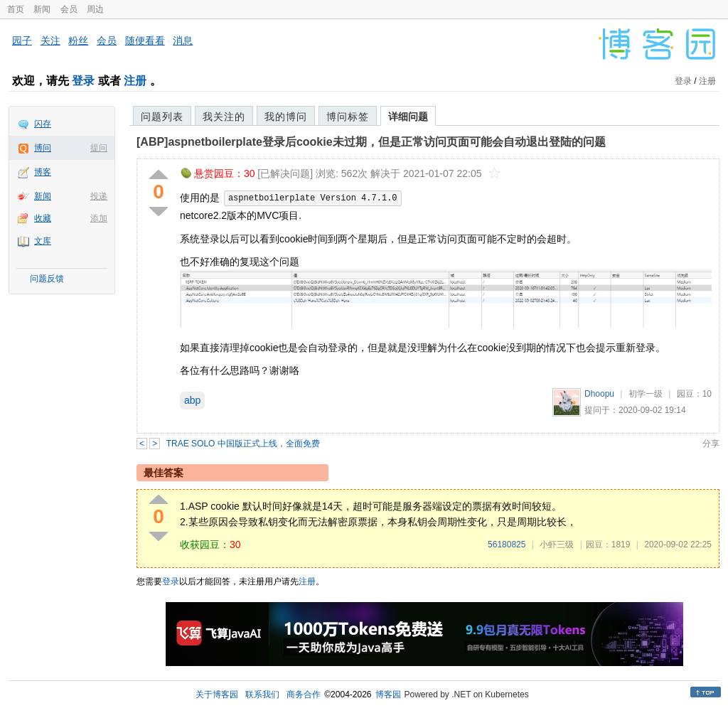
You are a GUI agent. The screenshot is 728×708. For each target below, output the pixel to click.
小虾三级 (557, 545)
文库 (43, 241)
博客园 (388, 694)
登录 (83, 81)
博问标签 (348, 117)
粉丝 (78, 41)
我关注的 (224, 117)
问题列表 (162, 117)
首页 (16, 9)
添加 (99, 218)
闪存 (43, 124)
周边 (95, 9)
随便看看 (145, 41)
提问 (99, 148)
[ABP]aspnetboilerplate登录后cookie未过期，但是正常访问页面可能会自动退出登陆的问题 (371, 142)
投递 (99, 196)
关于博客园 (217, 694)
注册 (135, 81)
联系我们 (262, 694)
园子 (22, 41)
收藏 (43, 218)
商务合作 (304, 694)
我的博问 (286, 117)
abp (192, 400)
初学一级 (646, 394)
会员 (69, 9)
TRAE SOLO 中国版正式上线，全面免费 (243, 444)
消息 (183, 41)
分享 (711, 444)
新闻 (42, 9)
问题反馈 (47, 279)
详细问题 (408, 117)
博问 (43, 148)
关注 (50, 41)
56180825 (507, 545)
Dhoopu (599, 394)
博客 (43, 172)
